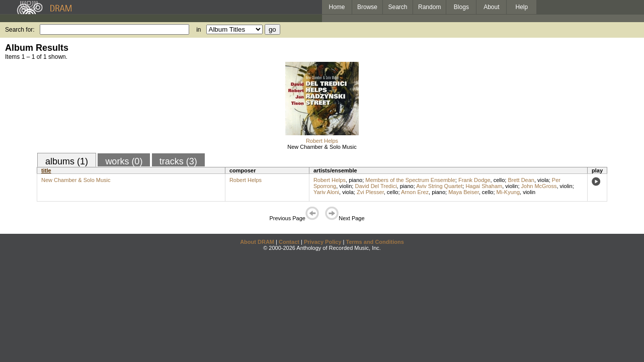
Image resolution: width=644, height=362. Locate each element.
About (491, 7)
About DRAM (257, 242)
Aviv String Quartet (439, 186)
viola (543, 180)
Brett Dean (521, 180)
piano (355, 180)
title (46, 170)
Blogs (461, 7)
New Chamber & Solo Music (322, 147)
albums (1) (67, 161)
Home (337, 7)
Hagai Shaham (484, 186)
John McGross (539, 186)
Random (429, 7)
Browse (367, 7)
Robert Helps (322, 141)
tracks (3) (178, 161)
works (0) (124, 161)
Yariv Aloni (326, 192)
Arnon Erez (415, 192)
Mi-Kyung (508, 192)
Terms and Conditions (375, 242)
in (198, 30)
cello (499, 180)
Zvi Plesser (370, 192)
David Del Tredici (376, 186)
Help (522, 7)
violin (345, 186)
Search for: (20, 30)
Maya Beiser (464, 192)
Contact (289, 242)
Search (398, 7)
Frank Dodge (474, 180)
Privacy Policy (323, 242)
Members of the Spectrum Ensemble (410, 180)
